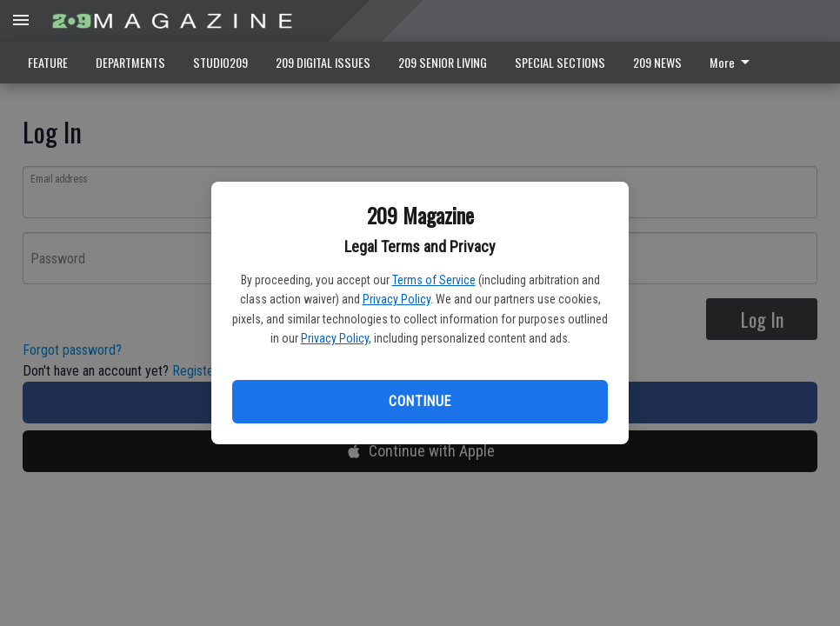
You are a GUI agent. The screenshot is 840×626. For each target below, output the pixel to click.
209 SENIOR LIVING (443, 62)
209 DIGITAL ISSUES (323, 62)
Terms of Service (434, 280)
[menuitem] (734, 63)
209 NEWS (657, 62)
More (733, 62)
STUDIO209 (220, 62)
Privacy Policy (397, 299)
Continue (420, 401)
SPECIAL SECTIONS (560, 62)
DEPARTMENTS (130, 62)
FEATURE (48, 62)
